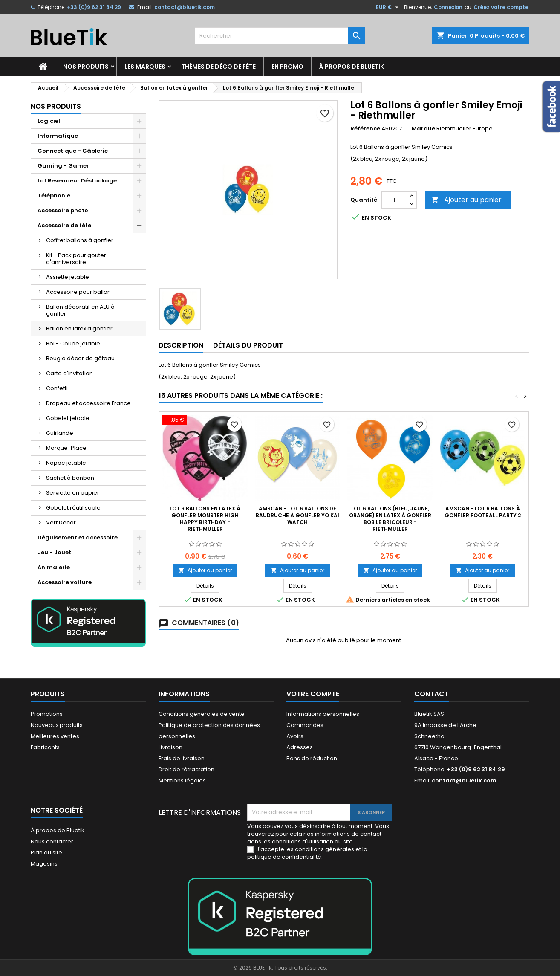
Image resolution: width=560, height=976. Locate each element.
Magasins (44, 864)
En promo (287, 67)
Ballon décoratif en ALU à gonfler (80, 310)
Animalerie (54, 567)
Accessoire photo (63, 210)
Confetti (57, 388)
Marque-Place (66, 448)
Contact (432, 694)
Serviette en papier (73, 493)
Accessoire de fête (64, 225)
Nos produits (86, 67)
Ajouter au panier (466, 200)
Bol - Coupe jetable (73, 343)
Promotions (47, 714)
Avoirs (295, 736)
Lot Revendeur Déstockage (77, 181)
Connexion (448, 7)
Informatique (58, 136)
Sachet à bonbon (70, 478)
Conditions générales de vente (202, 714)
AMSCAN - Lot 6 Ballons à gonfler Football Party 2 (483, 512)
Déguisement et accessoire (78, 537)
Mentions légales (182, 781)
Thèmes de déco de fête (218, 67)
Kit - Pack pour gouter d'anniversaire (76, 259)
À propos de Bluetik (352, 67)
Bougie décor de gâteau (80, 358)
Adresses (300, 747)
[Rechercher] (280, 36)
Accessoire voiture (65, 582)
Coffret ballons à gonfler (80, 240)
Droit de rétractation (186, 769)
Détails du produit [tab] (248, 345)
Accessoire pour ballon (78, 292)
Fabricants (45, 747)
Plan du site (46, 853)
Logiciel (49, 121)
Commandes (305, 725)
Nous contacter (52, 841)
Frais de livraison (182, 758)
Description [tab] (181, 345)
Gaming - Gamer (63, 166)
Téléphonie (54, 195)
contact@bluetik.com (185, 7)
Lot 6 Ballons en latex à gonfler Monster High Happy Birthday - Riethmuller (205, 519)
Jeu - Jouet (54, 552)
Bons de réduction (312, 758)
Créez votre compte (501, 7)
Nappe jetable (66, 463)
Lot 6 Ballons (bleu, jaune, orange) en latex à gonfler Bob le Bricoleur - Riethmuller (390, 519)
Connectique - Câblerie (73, 151)
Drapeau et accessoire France (88, 403)
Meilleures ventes (55, 736)
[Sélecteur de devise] (388, 7)
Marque (423, 129)
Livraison (170, 747)
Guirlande (60, 433)
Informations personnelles (323, 714)
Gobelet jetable (68, 418)
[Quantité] (394, 200)
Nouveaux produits (57, 725)
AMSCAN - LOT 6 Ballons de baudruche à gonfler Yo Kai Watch (297, 515)
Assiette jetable (68, 277)
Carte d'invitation (69, 373)
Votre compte (313, 694)
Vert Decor (61, 523)
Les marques (145, 67)
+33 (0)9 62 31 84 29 (94, 7)
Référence (365, 129)
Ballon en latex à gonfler (79, 329)
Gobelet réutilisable (73, 508)
